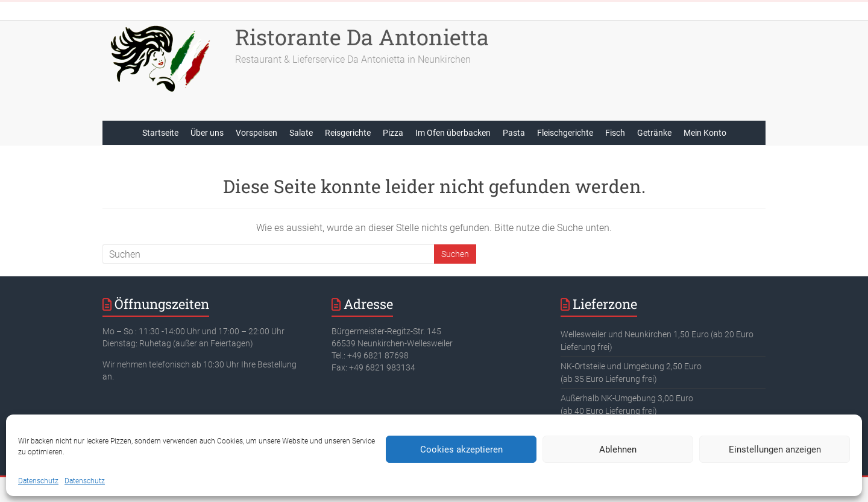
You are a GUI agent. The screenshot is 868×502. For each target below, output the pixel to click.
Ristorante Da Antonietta (362, 37)
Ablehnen (618, 450)
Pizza (393, 133)
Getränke (654, 133)
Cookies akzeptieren (461, 450)
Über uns (207, 133)
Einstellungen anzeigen (775, 450)
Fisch (615, 133)
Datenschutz (38, 481)
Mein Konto (705, 133)
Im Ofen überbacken (453, 133)
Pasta (514, 133)
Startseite (160, 133)
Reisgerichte (348, 133)
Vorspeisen (256, 133)
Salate (301, 133)
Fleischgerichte (565, 133)
